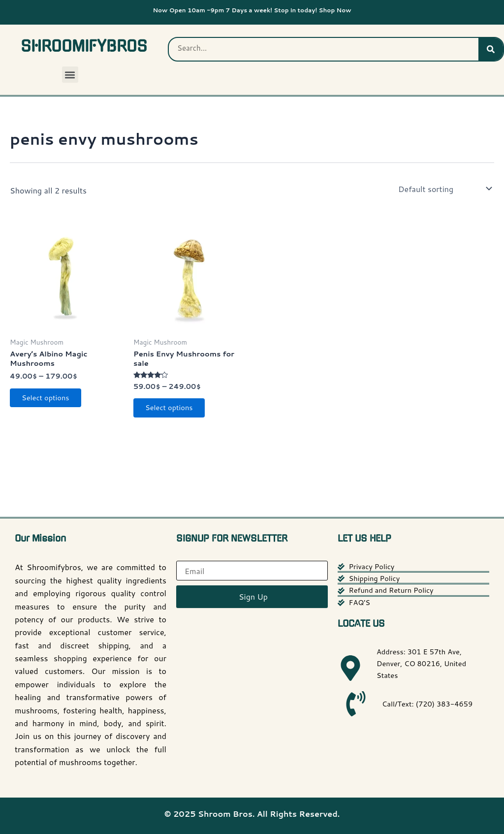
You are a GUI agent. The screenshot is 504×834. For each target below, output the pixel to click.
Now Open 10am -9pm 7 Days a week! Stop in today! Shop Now (252, 9)
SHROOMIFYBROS (84, 46)
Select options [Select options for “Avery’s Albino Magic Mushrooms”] (51, 402)
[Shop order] (444, 189)
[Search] (491, 49)
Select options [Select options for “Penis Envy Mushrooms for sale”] (174, 412)
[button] (70, 75)
